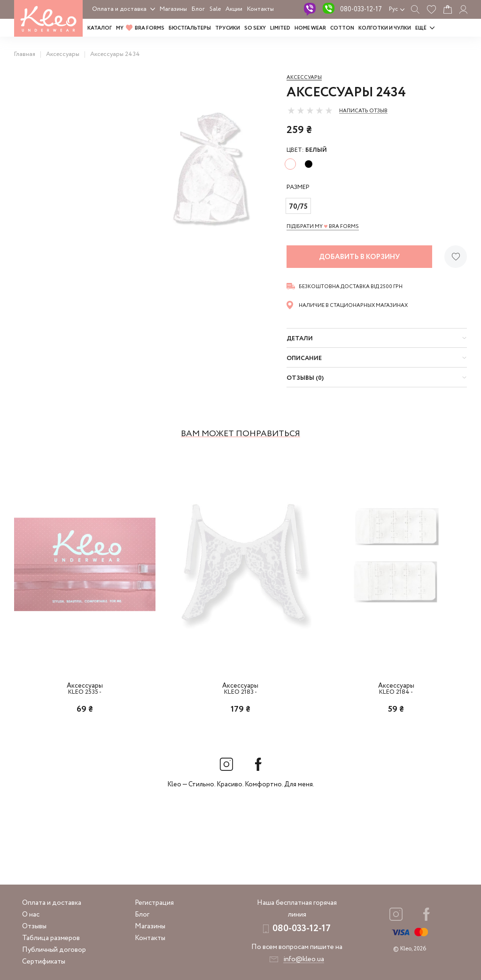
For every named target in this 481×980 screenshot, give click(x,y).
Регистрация (154, 903)
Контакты (260, 9)
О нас (31, 915)
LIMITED (280, 28)
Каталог (100, 28)
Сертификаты (44, 962)
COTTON (342, 28)
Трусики (228, 28)
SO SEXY (255, 28)
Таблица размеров (51, 938)
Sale (215, 9)
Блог (198, 9)
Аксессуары (304, 78)
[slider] (310, 110)
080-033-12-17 (361, 9)
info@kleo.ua (304, 959)
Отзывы (34, 926)
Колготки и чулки (385, 28)
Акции (234, 9)
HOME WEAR (310, 28)
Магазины (173, 9)
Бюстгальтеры (190, 28)
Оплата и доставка (119, 9)
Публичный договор (54, 950)
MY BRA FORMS (140, 28)
